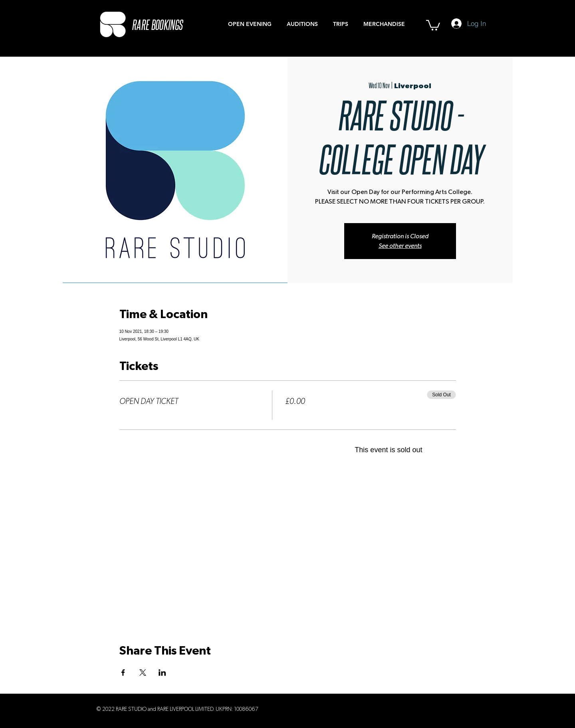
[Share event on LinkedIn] (162, 673)
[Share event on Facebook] (123, 673)
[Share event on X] (143, 673)
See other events (400, 246)
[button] (433, 25)
